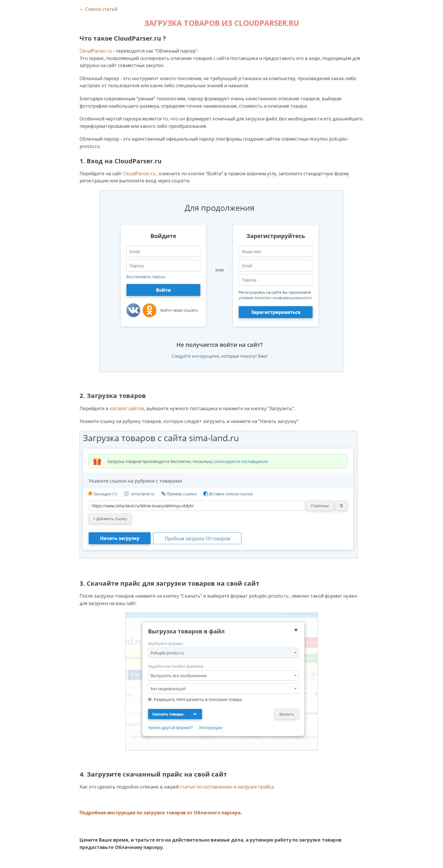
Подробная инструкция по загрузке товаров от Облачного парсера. (161, 813)
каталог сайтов (127, 408)
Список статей (101, 9)
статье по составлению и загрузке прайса (227, 787)
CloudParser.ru (96, 51)
